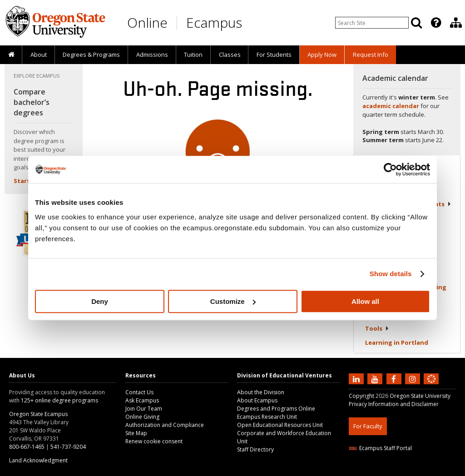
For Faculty (368, 426)
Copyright (361, 396)
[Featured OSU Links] (436, 23)
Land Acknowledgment (38, 460)
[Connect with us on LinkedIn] (357, 378)
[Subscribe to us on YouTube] (376, 378)
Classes (230, 55)
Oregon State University (420, 396)
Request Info (371, 55)
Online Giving (142, 417)
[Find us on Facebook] (395, 378)
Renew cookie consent (154, 441)
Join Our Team (144, 409)
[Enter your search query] (372, 23)
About (39, 55)
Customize (233, 301)
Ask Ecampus (142, 400)
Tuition (193, 55)
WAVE (440, 470)
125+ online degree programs (59, 400)
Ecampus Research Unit (267, 417)
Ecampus (214, 22)
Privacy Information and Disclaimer (394, 404)
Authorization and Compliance (165, 425)
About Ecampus (257, 400)
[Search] (416, 23)
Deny (100, 301)
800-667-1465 (27, 447)
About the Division (261, 392)
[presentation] (435, 23)
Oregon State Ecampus (38, 414)
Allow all (365, 301)
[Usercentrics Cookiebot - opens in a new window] (390, 169)
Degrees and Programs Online (276, 409)
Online (147, 22)
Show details (391, 274)
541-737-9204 (68, 447)
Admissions (152, 55)
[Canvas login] (431, 386)
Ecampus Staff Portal (380, 448)
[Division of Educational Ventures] (456, 23)
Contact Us (139, 392)
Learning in (397, 342)
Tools (377, 328)
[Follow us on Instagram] (414, 378)
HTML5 (399, 470)
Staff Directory (255, 449)
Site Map (136, 433)
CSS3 (420, 470)
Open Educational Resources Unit (280, 425)
